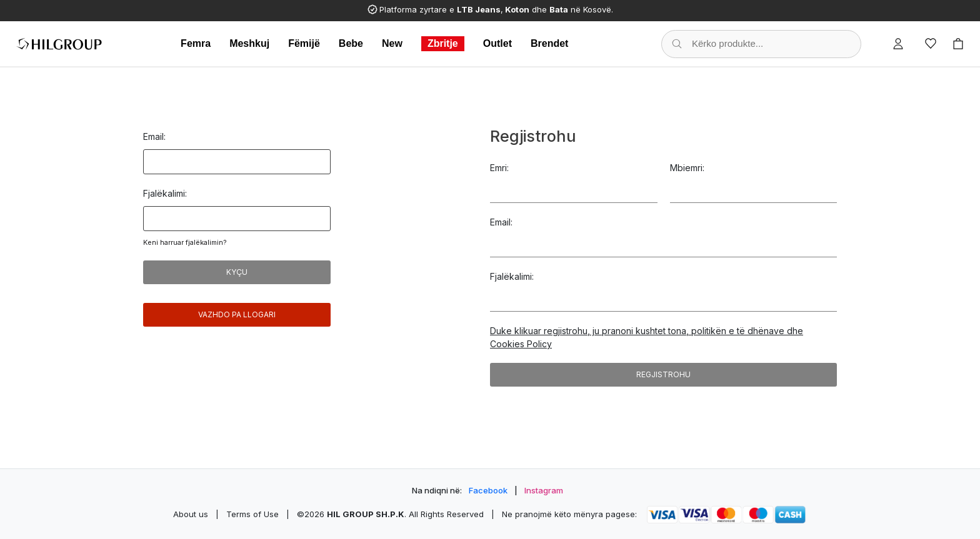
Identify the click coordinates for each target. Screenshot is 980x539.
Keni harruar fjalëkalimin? (185, 242)
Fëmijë (304, 43)
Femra (196, 43)
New (392, 43)
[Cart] (958, 44)
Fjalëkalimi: (165, 193)
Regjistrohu (663, 374)
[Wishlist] (931, 44)
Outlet (497, 43)
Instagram (544, 490)
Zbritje (443, 43)
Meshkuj (249, 43)
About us (191, 514)
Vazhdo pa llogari (237, 314)
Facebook (488, 490)
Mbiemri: (687, 168)
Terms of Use (252, 514)
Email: (154, 136)
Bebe (351, 43)
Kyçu (237, 272)
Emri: (499, 168)
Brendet (549, 43)
